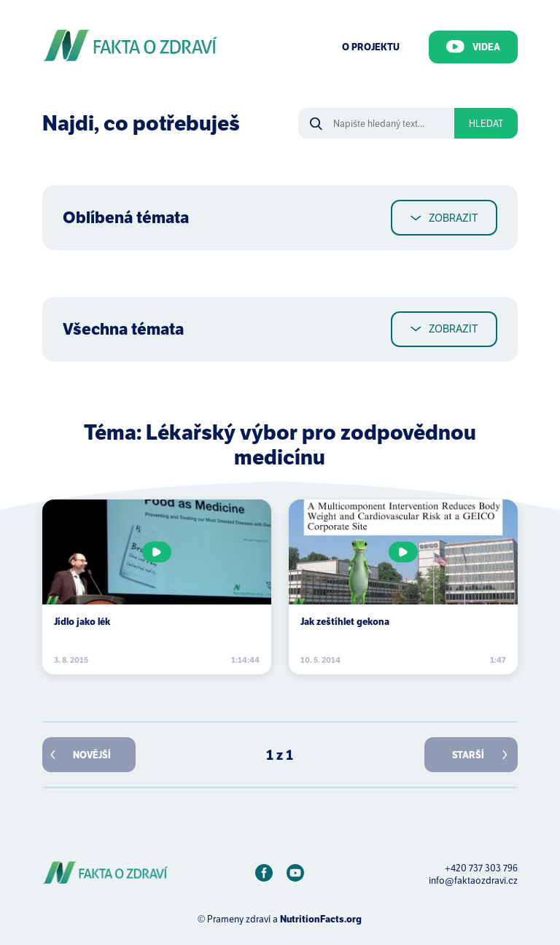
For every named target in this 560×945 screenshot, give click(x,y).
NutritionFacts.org (321, 919)
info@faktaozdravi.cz (473, 880)
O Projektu (371, 47)
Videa (473, 47)
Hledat (486, 124)
